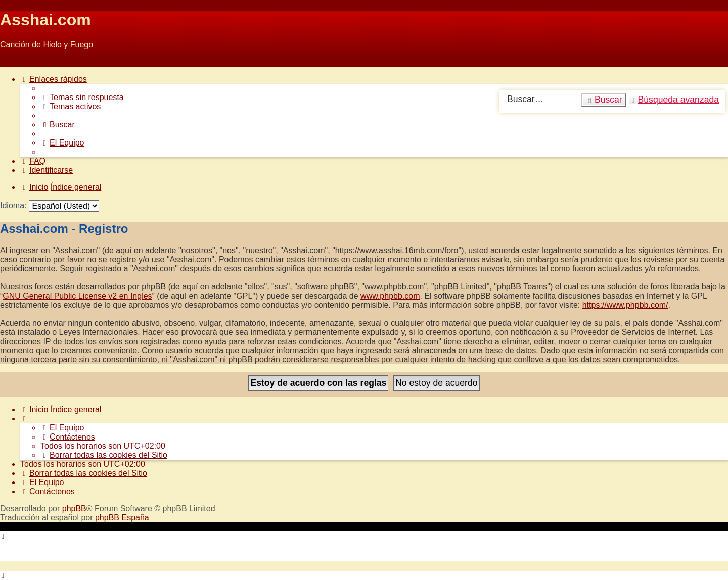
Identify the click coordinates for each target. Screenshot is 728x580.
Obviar (12, 62)
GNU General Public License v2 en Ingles (77, 296)
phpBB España (122, 518)
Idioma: (13, 205)
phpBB (74, 509)
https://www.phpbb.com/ (625, 305)
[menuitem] (82, 97)
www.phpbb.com (390, 296)
